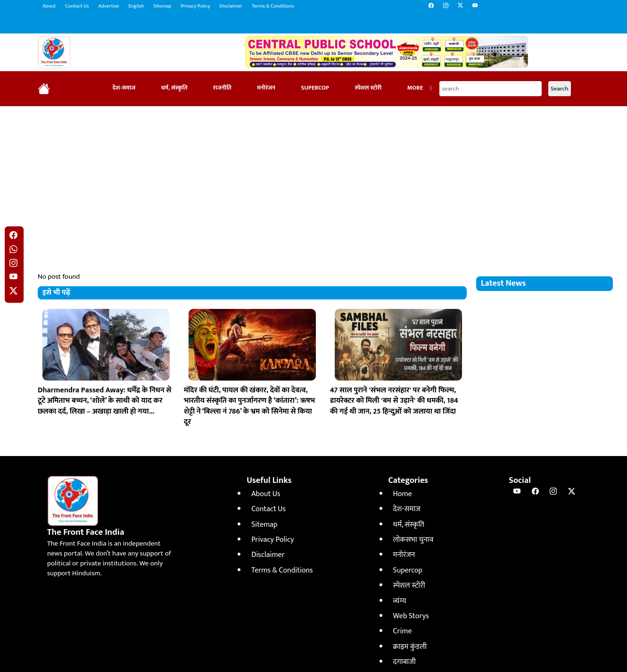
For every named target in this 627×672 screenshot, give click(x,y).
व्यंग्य (400, 601)
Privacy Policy (195, 6)
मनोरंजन (266, 88)
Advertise (108, 6)
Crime (403, 631)
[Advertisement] (313, 182)
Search (560, 89)
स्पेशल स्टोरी (368, 88)
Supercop (315, 88)
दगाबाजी (404, 662)
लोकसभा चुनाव (413, 540)
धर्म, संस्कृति (174, 88)
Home (403, 494)
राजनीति (222, 88)
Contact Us (77, 6)
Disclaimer (231, 6)
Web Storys (411, 616)
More (420, 88)
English (136, 6)
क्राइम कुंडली (410, 647)
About (49, 6)
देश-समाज (124, 88)
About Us (266, 494)
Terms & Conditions (273, 6)
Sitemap (162, 6)
